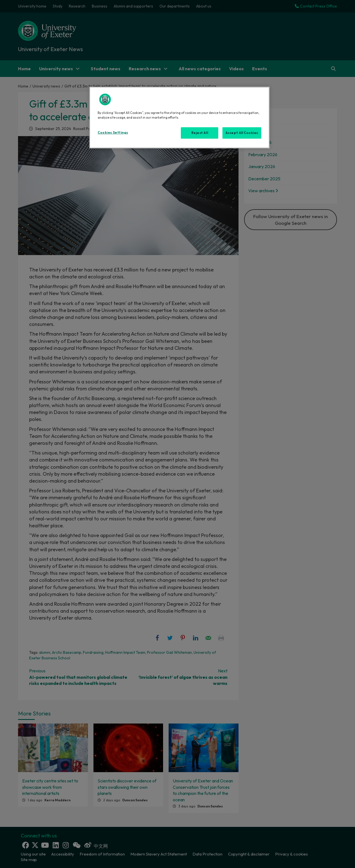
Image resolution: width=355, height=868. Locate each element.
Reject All (200, 133)
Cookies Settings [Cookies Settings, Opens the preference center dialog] (113, 133)
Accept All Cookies (242, 133)
